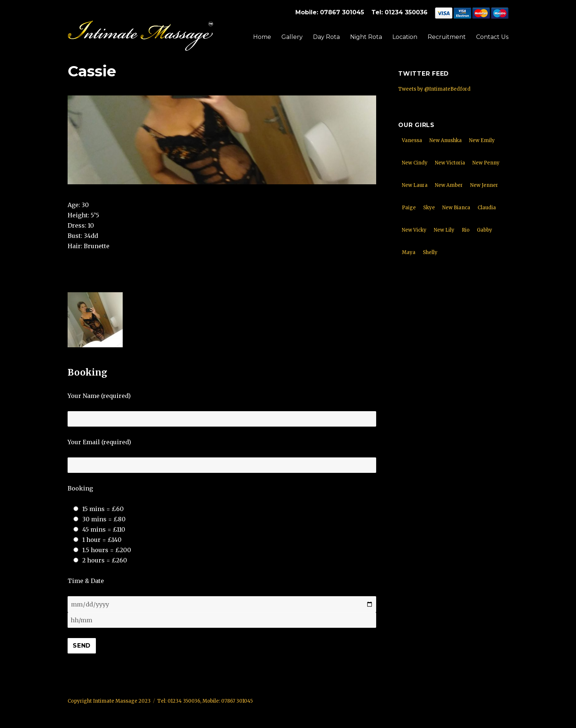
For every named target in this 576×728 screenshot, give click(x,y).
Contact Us (492, 37)
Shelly (430, 252)
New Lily (444, 230)
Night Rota (366, 37)
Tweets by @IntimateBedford (434, 89)
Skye (429, 208)
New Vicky (414, 230)
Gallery (292, 37)
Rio (466, 230)
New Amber (449, 185)
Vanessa (412, 140)
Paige (409, 208)
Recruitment (447, 37)
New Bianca (456, 208)
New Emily (482, 140)
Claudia (487, 208)
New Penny (486, 163)
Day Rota (326, 37)
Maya (409, 252)
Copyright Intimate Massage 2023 (109, 701)
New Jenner (484, 185)
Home (262, 37)
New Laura (415, 185)
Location (405, 37)
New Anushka (446, 140)
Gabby (485, 230)
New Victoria (450, 163)
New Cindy (415, 163)
